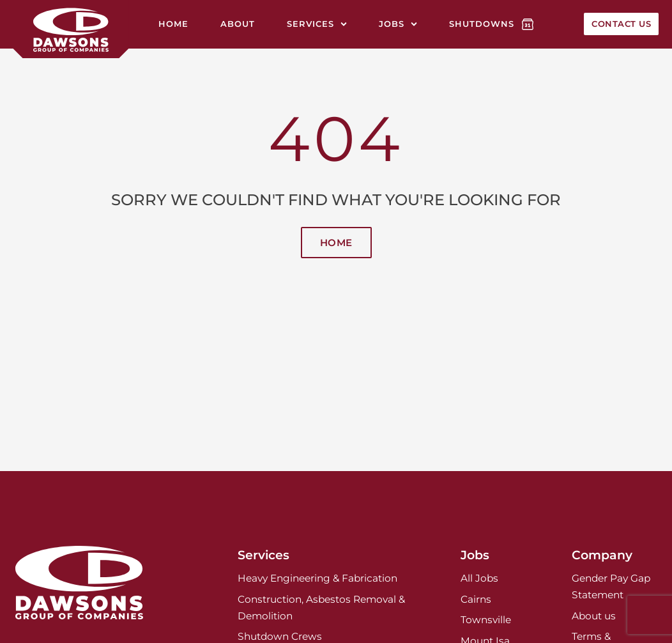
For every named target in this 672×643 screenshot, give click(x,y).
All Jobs (479, 578)
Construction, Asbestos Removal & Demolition (321, 608)
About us (594, 616)
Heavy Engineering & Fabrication (317, 578)
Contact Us (621, 24)
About (238, 24)
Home (173, 24)
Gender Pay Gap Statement (611, 586)
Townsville (486, 620)
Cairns (476, 599)
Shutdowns (482, 24)
